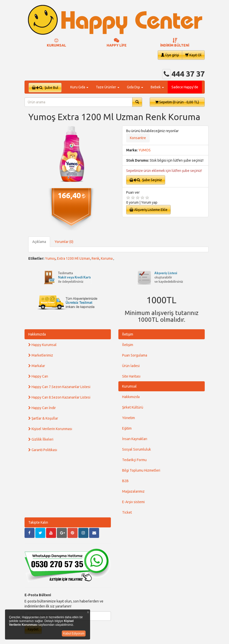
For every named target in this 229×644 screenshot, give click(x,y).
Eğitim (127, 428)
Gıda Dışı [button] (135, 87)
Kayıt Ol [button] (193, 55)
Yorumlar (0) (64, 242)
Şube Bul (45, 88)
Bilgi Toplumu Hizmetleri (141, 470)
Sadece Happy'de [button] (185, 87)
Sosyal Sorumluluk (137, 449)
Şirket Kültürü (133, 407)
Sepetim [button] (177, 102)
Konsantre (138, 138)
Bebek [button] (157, 87)
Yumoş (50, 258)
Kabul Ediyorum (74, 633)
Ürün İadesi (131, 366)
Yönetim (129, 418)
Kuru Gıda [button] (79, 87)
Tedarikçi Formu (134, 460)
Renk (95, 258)
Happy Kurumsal (42, 345)
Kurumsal (129, 386)
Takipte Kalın (38, 522)
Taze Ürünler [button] (108, 87)
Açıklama (39, 242)
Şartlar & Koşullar (43, 418)
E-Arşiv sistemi (133, 502)
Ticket (127, 512)
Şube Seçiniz (146, 180)
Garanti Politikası (43, 450)
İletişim (128, 334)
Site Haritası (131, 376)
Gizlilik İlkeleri (41, 439)
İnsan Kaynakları (135, 439)
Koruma (107, 258)
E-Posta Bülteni (38, 595)
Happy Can (38, 376)
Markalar (37, 366)
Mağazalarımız (133, 491)
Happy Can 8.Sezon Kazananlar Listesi (59, 397)
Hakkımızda (37, 334)
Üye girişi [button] (170, 55)
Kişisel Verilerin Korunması (50, 429)
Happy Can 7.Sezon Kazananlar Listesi (59, 387)
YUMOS (145, 150)
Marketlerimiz (41, 355)
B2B (125, 481)
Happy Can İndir (42, 408)
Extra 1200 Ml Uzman (74, 258)
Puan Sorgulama (135, 355)
